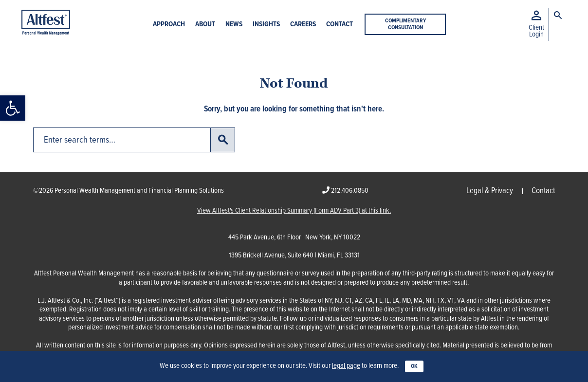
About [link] (205, 25)
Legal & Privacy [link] (490, 191)
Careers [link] (303, 25)
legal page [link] (346, 366)
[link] (13, 108)
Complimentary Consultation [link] (405, 24)
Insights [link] (266, 25)
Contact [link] (340, 25)
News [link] (234, 25)
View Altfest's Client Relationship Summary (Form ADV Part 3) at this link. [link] (294, 211)
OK (414, 366)
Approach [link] (169, 25)
